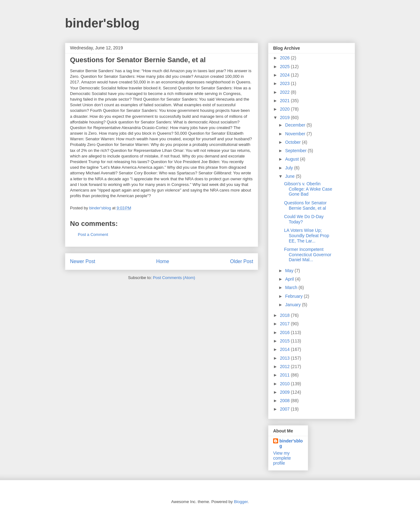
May (290, 271)
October (293, 142)
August (292, 159)
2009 (285, 392)
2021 (285, 101)
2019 (285, 117)
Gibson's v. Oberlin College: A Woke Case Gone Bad (308, 189)
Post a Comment (93, 235)
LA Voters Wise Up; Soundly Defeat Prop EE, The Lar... (307, 236)
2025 (285, 67)
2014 (285, 349)
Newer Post (83, 261)
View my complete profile (282, 458)
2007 (285, 409)
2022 (285, 92)
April (290, 279)
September (296, 151)
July (290, 168)
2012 (285, 367)
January (293, 305)
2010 (285, 384)
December (296, 125)
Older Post (242, 261)
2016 (285, 332)
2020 (285, 109)
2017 (285, 324)
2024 (285, 75)
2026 (285, 58)
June (290, 176)
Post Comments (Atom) (174, 278)
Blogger (241, 502)
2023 (285, 83)
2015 (285, 341)
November (296, 134)
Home (163, 261)
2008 (285, 401)
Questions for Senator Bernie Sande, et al (305, 205)
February (294, 296)
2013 (285, 358)
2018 (285, 315)
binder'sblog (102, 23)
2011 (285, 375)
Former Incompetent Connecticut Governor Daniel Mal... (308, 255)
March (292, 287)
